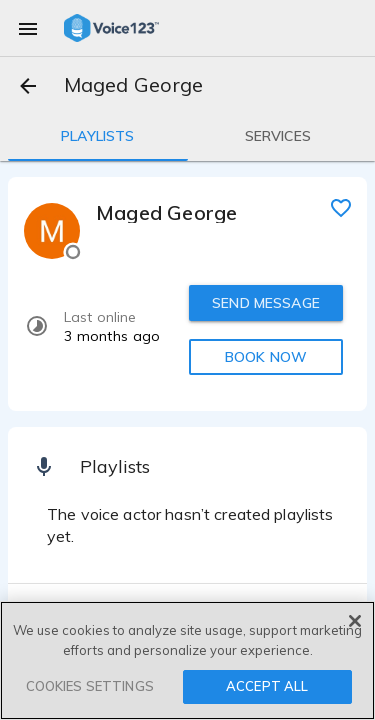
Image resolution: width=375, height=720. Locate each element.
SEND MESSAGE (266, 303)
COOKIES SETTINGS (90, 686)
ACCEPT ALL (267, 686)
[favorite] (341, 207)
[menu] (28, 28)
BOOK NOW (266, 357)
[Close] (355, 621)
